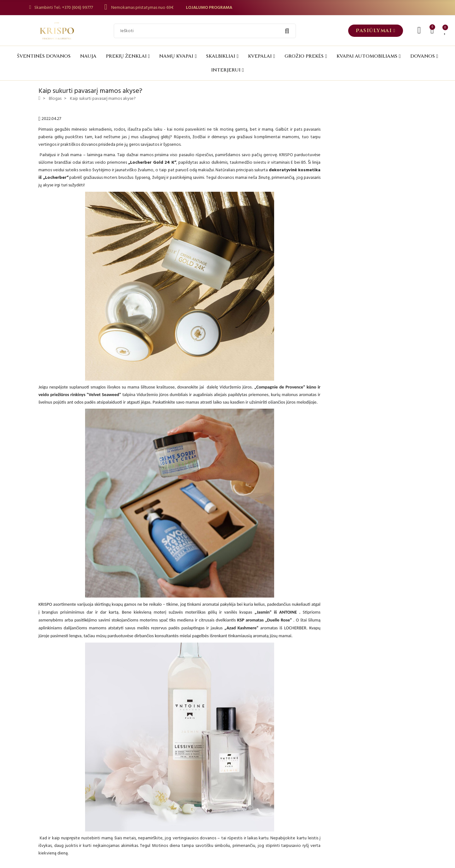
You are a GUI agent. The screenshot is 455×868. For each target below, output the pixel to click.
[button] (376, 31)
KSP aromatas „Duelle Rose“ (265, 620)
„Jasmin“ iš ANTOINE (276, 612)
